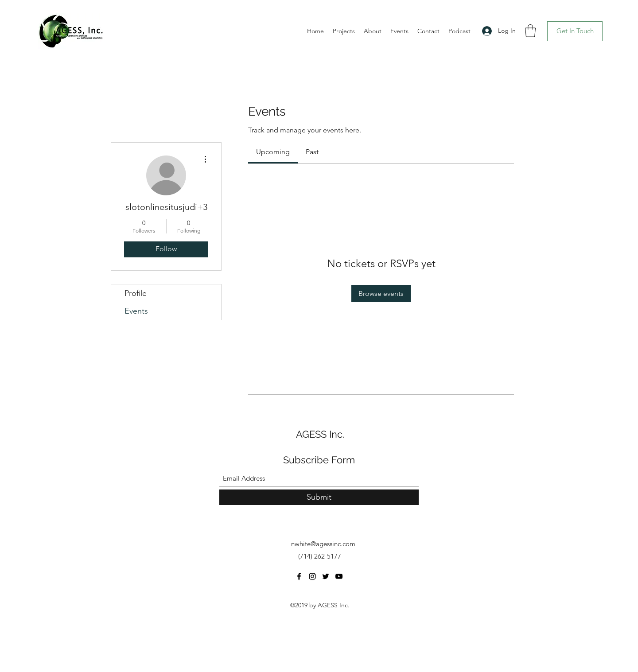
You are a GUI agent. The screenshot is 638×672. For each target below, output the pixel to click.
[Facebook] (299, 576)
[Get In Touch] (575, 31)
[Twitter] (326, 576)
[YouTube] (339, 576)
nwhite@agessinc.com (323, 544)
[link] (273, 152)
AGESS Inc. (320, 434)
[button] (530, 31)
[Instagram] (312, 576)
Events (136, 311)
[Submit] (319, 497)
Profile (136, 293)
